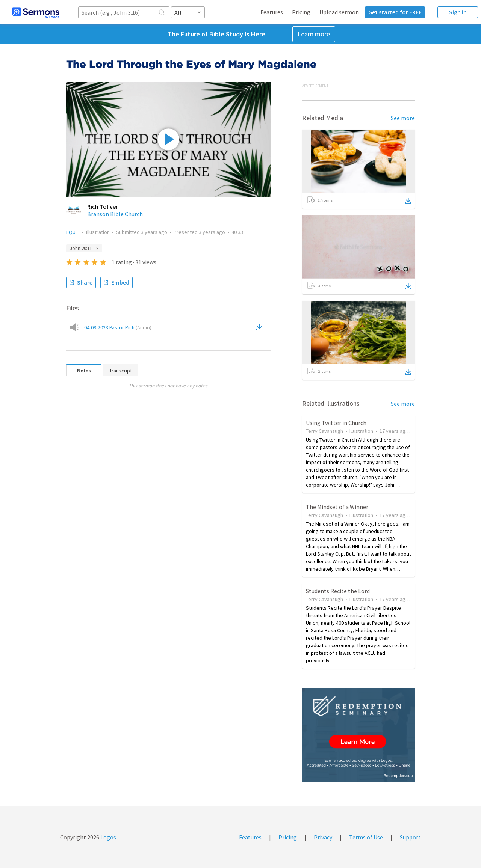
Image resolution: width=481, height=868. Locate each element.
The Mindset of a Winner (337, 507)
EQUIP (73, 232)
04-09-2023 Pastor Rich (118, 327)
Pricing (301, 12)
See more (403, 118)
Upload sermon (339, 12)
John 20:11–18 (84, 248)
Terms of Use (366, 837)
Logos (108, 837)
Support (410, 837)
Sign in (458, 12)
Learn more (314, 34)
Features (272, 12)
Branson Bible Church (115, 214)
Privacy (323, 837)
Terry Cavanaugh (324, 431)
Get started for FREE (395, 12)
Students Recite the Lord (338, 591)
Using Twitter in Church (336, 423)
